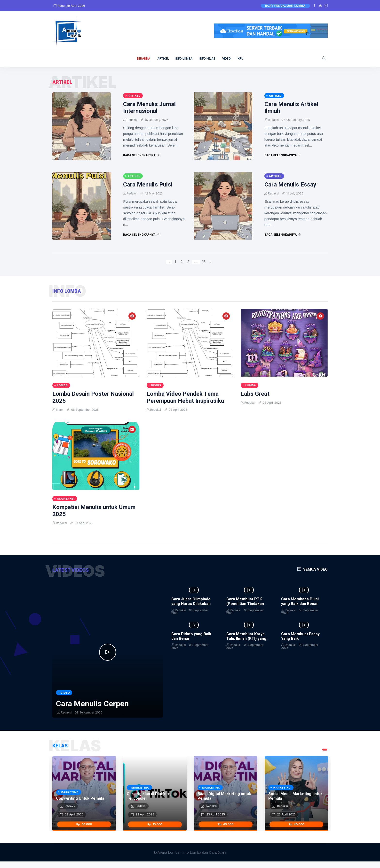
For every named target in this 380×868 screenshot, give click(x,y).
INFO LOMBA (184, 59)
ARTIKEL (163, 59)
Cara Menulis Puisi (148, 185)
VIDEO (226, 59)
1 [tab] (325, 756)
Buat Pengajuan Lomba (285, 6)
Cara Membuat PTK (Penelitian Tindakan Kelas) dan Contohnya (246, 604)
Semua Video (315, 569)
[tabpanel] (84, 800)
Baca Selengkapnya (141, 155)
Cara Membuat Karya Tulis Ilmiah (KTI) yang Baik (246, 639)
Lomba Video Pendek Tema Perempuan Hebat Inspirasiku (185, 397)
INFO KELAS (207, 59)
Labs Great (255, 394)
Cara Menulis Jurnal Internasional (149, 108)
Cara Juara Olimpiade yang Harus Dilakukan (191, 601)
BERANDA (143, 59)
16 (204, 262)
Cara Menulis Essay (290, 185)
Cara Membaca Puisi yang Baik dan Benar (300, 601)
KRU (241, 59)
